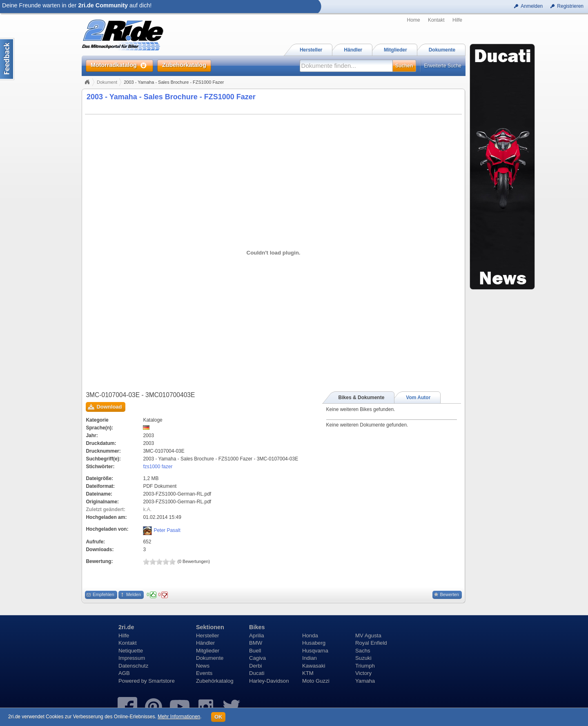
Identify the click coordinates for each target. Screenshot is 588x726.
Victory (363, 673)
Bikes (257, 627)
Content (7, 59)
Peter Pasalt (167, 530)
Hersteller (207, 636)
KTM (308, 673)
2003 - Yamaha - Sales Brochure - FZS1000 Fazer (171, 97)
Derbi (256, 666)
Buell (255, 651)
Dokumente (210, 658)
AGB (124, 673)
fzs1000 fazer (158, 467)
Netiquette (131, 651)
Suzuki (363, 658)
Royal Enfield (371, 643)
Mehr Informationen (179, 717)
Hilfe (457, 20)
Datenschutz (133, 666)
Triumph (365, 666)
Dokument (107, 82)
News (203, 666)
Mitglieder (208, 651)
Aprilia (257, 636)
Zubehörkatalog (215, 681)
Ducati (257, 673)
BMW (256, 643)
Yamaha (365, 681)
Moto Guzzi (316, 681)
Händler (205, 643)
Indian (310, 658)
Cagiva (257, 658)
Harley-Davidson (269, 681)
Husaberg (314, 643)
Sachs (363, 651)
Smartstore (161, 681)
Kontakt (436, 20)
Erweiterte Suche (443, 66)
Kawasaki (314, 666)
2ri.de (126, 627)
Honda (310, 636)
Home (414, 20)
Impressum (132, 658)
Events (204, 673)
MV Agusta (368, 636)
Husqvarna (315, 651)
